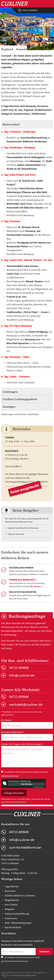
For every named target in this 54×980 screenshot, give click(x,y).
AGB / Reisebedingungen (18, 923)
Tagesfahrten (12, 886)
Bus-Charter (11, 905)
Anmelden (44, 952)
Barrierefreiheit (13, 927)
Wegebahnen (12, 900)
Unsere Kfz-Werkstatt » (23, 580)
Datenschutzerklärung (10, 776)
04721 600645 (30, 10)
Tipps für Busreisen (16, 534)
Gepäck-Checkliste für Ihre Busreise (23, 528)
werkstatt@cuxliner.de (26, 704)
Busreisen (10, 891)
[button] (5, 975)
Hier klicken (26, 784)
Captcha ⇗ (39, 787)
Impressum (11, 918)
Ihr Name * (27, 724)
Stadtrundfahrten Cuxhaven (20, 895)
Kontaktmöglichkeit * (27, 736)
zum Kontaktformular (25, 847)
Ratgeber (10, 909)
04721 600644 (19, 697)
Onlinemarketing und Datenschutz (24, 975)
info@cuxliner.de (22, 675)
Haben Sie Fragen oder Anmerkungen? (27, 755)
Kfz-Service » (36, 586)
